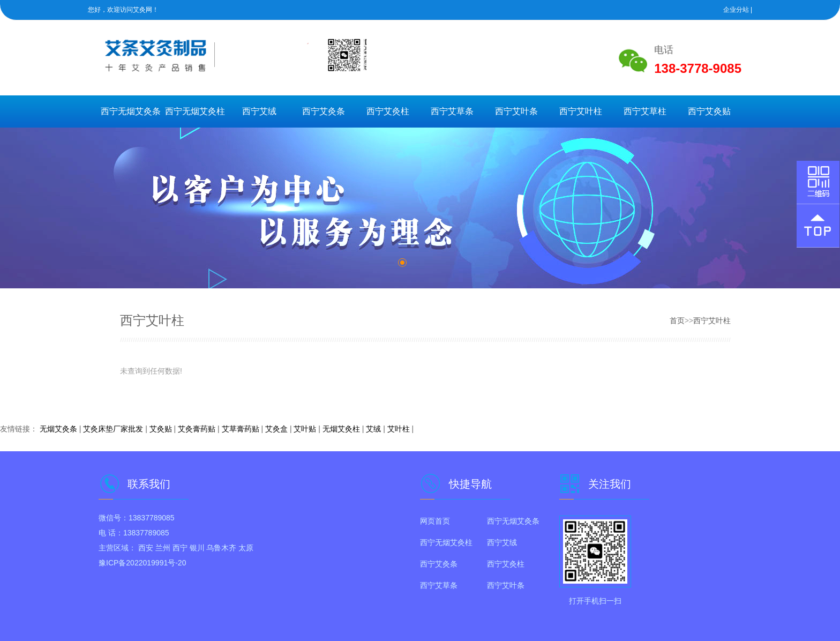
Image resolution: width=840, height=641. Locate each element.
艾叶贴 (305, 429)
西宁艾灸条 (324, 111)
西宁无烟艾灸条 (131, 111)
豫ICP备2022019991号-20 (142, 563)
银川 (197, 548)
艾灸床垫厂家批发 (113, 429)
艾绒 (373, 429)
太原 (246, 548)
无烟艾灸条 (58, 429)
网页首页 (435, 521)
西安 (146, 548)
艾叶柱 (399, 429)
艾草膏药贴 (241, 429)
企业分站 (736, 10)
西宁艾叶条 (516, 111)
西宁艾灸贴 (709, 111)
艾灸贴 (161, 429)
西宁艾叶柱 (581, 111)
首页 (677, 320)
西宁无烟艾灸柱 (195, 111)
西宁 (180, 548)
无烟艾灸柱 (341, 429)
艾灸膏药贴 (197, 429)
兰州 (163, 548)
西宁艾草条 (452, 111)
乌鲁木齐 (221, 548)
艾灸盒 (276, 429)
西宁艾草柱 (645, 111)
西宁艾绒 (259, 111)
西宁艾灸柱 (388, 111)
